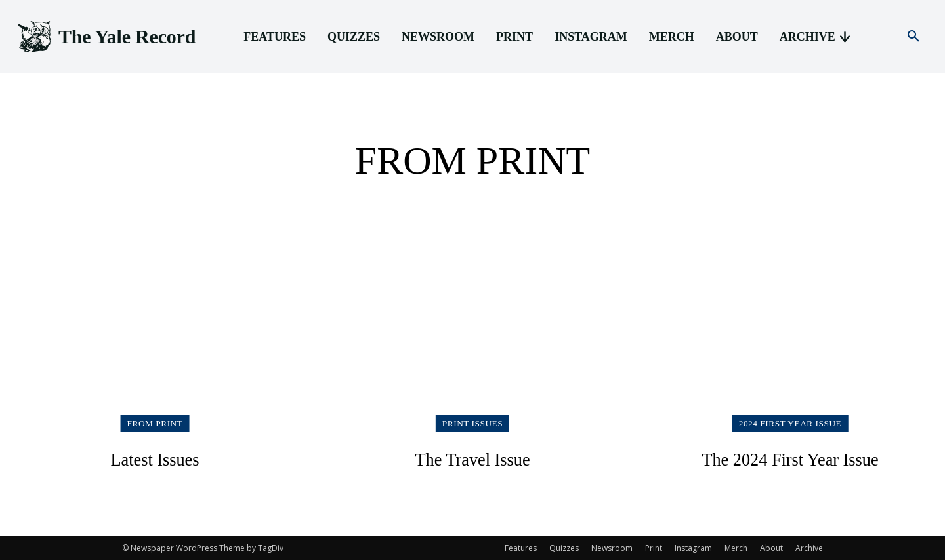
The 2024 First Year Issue (790, 459)
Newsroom (612, 548)
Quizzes (564, 548)
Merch (736, 548)
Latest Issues (155, 459)
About (771, 548)
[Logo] (106, 37)
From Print (155, 423)
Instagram (693, 548)
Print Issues (472, 423)
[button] (913, 37)
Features (521, 548)
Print (654, 548)
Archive (809, 548)
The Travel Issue (472, 459)
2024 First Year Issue (790, 423)
